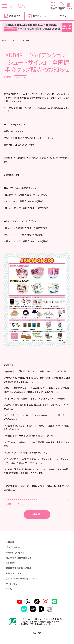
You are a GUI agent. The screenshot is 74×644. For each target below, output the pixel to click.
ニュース (13, 40)
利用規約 (10, 563)
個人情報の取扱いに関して (19, 558)
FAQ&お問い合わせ (15, 552)
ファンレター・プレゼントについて (22, 579)
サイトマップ (12, 584)
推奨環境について (14, 573)
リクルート (11, 589)
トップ (4, 40)
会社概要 (10, 542)
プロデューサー (13, 547)
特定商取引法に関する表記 (19, 568)
